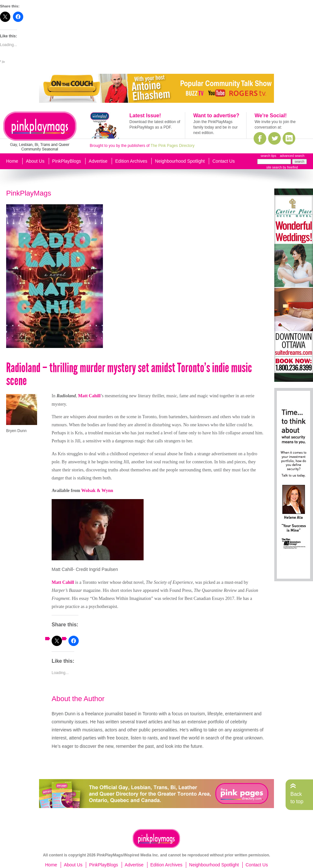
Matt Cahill (89, 396)
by (290, 167)
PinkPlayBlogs (67, 161)
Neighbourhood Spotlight (180, 161)
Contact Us (223, 161)
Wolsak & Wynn (97, 491)
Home (12, 161)
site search (274, 167)
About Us (35, 161)
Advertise (98, 161)
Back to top (297, 798)
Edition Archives (131, 161)
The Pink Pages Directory (173, 146)
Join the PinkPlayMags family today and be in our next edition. (215, 127)
